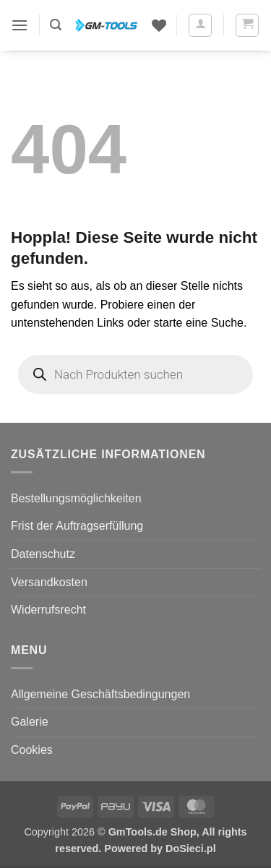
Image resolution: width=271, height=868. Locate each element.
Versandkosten (49, 582)
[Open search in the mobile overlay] (135, 374)
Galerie (30, 722)
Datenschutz (43, 554)
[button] (20, 25)
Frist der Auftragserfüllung (77, 526)
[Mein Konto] (200, 25)
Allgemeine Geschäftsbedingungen (100, 694)
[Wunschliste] (159, 25)
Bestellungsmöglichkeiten (76, 498)
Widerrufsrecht (48, 610)
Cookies (32, 750)
